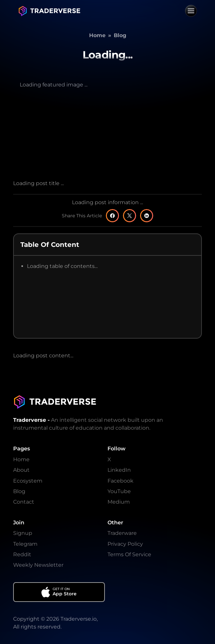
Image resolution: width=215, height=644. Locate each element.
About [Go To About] (21, 470)
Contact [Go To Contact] (24, 502)
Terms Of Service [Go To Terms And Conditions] (129, 554)
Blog (120, 35)
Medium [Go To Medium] (119, 502)
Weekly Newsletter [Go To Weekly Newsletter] (38, 565)
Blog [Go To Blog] (19, 491)
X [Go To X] (109, 459)
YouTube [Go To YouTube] (119, 491)
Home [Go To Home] (21, 459)
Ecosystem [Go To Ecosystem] (28, 481)
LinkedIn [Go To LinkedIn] (119, 470)
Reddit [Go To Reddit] (22, 554)
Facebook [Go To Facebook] (120, 481)
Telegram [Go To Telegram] (25, 544)
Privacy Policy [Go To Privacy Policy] (125, 544)
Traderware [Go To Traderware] (122, 533)
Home (97, 35)
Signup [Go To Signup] (23, 533)
